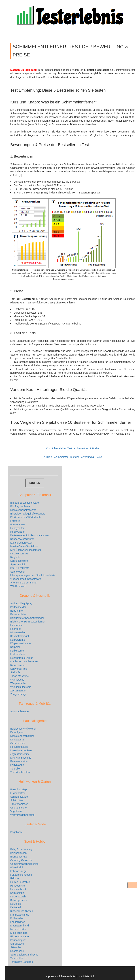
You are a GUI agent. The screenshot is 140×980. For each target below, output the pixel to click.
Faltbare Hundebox (21, 875)
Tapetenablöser (19, 804)
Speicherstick (18, 564)
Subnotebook (18, 572)
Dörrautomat (17, 740)
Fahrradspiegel (19, 871)
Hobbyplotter (17, 532)
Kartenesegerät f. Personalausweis (30, 535)
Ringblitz (15, 557)
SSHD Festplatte (20, 568)
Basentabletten (19, 614)
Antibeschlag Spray (21, 603)
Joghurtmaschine (20, 754)
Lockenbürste (18, 654)
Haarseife (16, 629)
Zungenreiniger (19, 694)
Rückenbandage (20, 936)
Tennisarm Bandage (22, 962)
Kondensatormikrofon (22, 539)
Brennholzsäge (19, 789)
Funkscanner (18, 524)
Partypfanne (17, 765)
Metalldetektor (18, 929)
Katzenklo (16, 904)
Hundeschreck (18, 889)
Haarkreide (16, 625)
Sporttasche (17, 951)
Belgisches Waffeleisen (23, 729)
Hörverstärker (18, 632)
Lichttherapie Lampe (22, 658)
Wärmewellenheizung (22, 815)
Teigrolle (15, 769)
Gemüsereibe (18, 743)
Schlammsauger (19, 797)
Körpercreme (18, 640)
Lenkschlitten (18, 922)
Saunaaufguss (18, 940)
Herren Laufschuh (20, 882)
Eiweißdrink (17, 867)
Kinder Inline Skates (22, 911)
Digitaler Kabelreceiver (23, 510)
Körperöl (15, 647)
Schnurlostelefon (20, 561)
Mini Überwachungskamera (26, 550)
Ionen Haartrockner (21, 750)
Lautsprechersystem (22, 543)
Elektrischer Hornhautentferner (28, 622)
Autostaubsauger (20, 711)
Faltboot (15, 878)
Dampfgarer (17, 732)
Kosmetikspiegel (20, 636)
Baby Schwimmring (21, 849)
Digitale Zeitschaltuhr (22, 736)
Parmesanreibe (19, 761)
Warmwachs (17, 680)
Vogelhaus (16, 811)
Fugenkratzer (18, 793)
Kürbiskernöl (17, 651)
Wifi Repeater (18, 586)
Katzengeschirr (19, 900)
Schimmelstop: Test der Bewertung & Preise (73, 457)
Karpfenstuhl (17, 893)
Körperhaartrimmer (21, 643)
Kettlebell (16, 907)
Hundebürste (18, 886)
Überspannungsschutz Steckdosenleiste (33, 575)
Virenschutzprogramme (23, 583)
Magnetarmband (20, 926)
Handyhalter (17, 528)
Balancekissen (18, 853)
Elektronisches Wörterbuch (25, 517)
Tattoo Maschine (20, 676)
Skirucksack (17, 944)
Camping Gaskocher (22, 860)
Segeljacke (17, 832)
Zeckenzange (18, 691)
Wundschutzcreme (21, 687)
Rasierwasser (18, 665)
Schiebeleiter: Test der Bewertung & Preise (73, 448)
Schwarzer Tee (19, 669)
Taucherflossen (19, 958)
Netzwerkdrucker (20, 554)
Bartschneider (18, 607)
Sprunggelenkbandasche (24, 955)
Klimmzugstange (20, 915)
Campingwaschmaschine (24, 864)
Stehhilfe (15, 672)
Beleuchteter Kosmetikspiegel (27, 618)
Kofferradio (16, 918)
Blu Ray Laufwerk (20, 506)
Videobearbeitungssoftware (26, 579)
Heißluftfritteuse (19, 747)
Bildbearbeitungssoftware (25, 503)
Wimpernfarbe (18, 683)
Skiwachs (16, 947)
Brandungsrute (19, 857)
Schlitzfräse (17, 800)
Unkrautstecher (19, 808)
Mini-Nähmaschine (21, 758)
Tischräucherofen (20, 772)
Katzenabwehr (18, 897)
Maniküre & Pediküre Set (24, 661)
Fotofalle (15, 521)
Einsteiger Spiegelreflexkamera (28, 514)
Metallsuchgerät (19, 933)
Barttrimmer (17, 611)
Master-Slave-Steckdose (24, 546)
